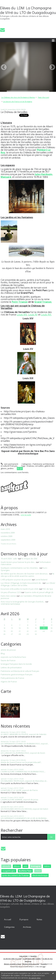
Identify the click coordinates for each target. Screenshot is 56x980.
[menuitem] (19, 97)
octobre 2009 (6, 536)
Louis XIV (22, 315)
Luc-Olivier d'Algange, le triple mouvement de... (21, 583)
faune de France (8, 661)
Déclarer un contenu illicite (12, 964)
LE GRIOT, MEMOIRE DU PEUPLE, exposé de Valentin (24, 734)
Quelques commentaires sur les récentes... (20, 568)
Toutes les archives (8, 544)
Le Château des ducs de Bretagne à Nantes (18, 97)
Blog (3, 654)
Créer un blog (23, 956)
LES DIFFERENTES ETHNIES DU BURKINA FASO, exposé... (25, 744)
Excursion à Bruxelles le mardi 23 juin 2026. (20, 589)
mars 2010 (5, 529)
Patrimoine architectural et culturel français (20, 671)
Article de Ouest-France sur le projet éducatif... (21, 762)
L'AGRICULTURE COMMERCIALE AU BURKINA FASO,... (23, 772)
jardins (10, 468)
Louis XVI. (46, 315)
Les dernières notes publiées (32, 959)
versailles (39, 466)
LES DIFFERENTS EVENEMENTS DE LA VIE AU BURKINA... (24, 818)
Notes (39, 919)
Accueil (8, 919)
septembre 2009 (8, 540)
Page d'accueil (43, 97)
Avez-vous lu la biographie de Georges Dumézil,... (23, 602)
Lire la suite (26, 515)
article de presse (8, 650)
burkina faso (25, 871)
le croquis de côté (29, 559)
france (38, 871)
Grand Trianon (43, 302)
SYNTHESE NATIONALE (10, 604)
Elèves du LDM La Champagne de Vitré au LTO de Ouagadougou (28, 10)
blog (44, 967)
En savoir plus (35, 978)
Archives (27, 927)
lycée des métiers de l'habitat (15, 875)
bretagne (36, 866)
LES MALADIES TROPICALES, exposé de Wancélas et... (24, 781)
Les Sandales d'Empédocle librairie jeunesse (26, 597)
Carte (6, 691)
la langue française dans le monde (16, 664)
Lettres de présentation (11, 668)
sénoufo (6, 866)
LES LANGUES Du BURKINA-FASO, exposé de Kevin (23, 753)
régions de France (9, 682)
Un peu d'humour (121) (11, 592)
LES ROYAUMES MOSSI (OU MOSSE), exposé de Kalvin (24, 809)
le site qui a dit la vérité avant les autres (27, 575)
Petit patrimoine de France (12, 678)
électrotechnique (40, 875)
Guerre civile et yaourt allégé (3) (39, 592)
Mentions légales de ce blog (31, 964)
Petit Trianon (20, 302)
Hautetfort (34, 956)
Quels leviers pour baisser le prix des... (18, 562)
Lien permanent (9, 464)
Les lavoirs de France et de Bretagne (18, 101)
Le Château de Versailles (14, 112)
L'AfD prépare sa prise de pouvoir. (16, 580)
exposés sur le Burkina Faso (13, 657)
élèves (17, 866)
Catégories (9, 927)
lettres (47, 866)
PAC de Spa (48, 589)
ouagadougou (9, 871)
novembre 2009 (8, 533)
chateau (30, 466)
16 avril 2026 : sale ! (9, 559)
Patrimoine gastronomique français (17, 675)
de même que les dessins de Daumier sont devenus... (25, 574)
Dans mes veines (8, 596)
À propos (24, 919)
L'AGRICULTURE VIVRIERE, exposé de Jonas (20, 800)
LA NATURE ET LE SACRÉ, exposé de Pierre (19, 790)
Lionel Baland (41, 580)
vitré (25, 866)
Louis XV (33, 315)
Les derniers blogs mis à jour (12, 959)
